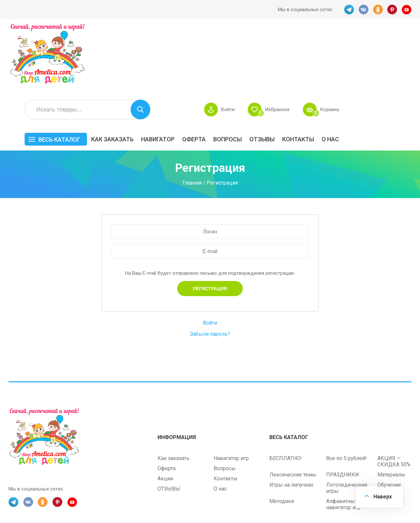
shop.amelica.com (109, 503)
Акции (165, 413)
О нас (403, 74)
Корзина (402, 45)
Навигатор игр (231, 393)
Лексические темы (293, 409)
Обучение (389, 420)
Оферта (266, 74)
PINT (392, 10)
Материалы (391, 409)
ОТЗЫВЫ (335, 74)
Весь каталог (132, 75)
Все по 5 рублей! (346, 393)
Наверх (383, 497)
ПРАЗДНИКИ (343, 409)
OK (378, 10)
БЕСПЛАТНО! (286, 393)
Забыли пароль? (210, 269)
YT (407, 10)
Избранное (349, 45)
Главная (192, 118)
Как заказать (185, 74)
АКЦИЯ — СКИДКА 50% (394, 396)
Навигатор (230, 74)
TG (349, 10)
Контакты (371, 74)
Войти (300, 45)
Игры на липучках (291, 420)
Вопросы (300, 74)
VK (363, 10)
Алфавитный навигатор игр (343, 439)
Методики (282, 436)
